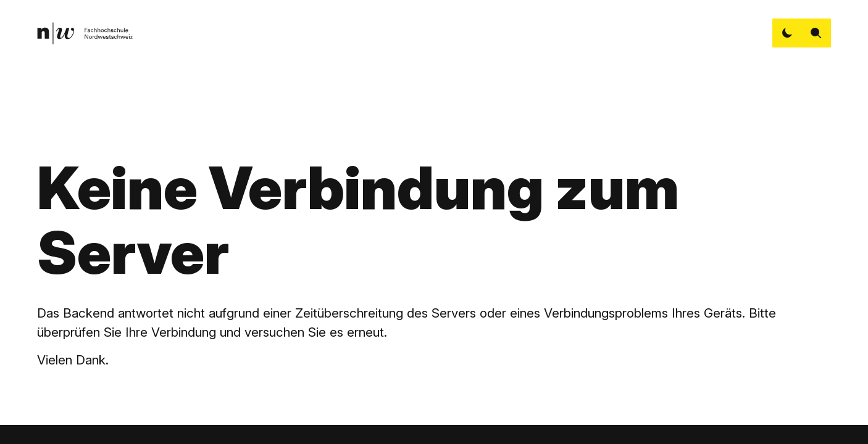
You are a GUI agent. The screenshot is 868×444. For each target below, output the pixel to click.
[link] (85, 33)
